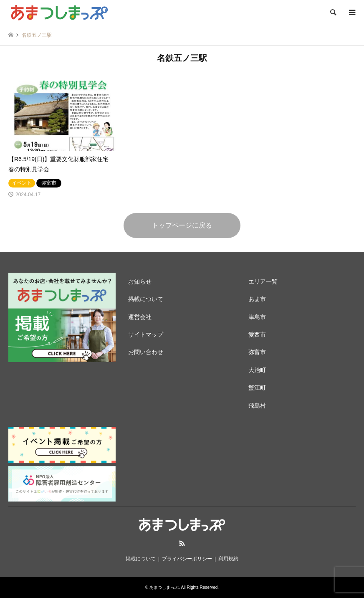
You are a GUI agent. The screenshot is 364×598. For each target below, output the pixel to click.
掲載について (146, 299)
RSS (182, 543)
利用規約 (228, 559)
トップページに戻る (182, 225)
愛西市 (257, 334)
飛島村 (257, 405)
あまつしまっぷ (164, 587)
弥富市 (257, 352)
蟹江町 (257, 388)
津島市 (257, 317)
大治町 (257, 370)
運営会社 (140, 317)
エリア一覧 (263, 281)
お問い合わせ (146, 352)
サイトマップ (146, 334)
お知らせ (140, 281)
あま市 (257, 299)
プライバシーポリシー (187, 559)
